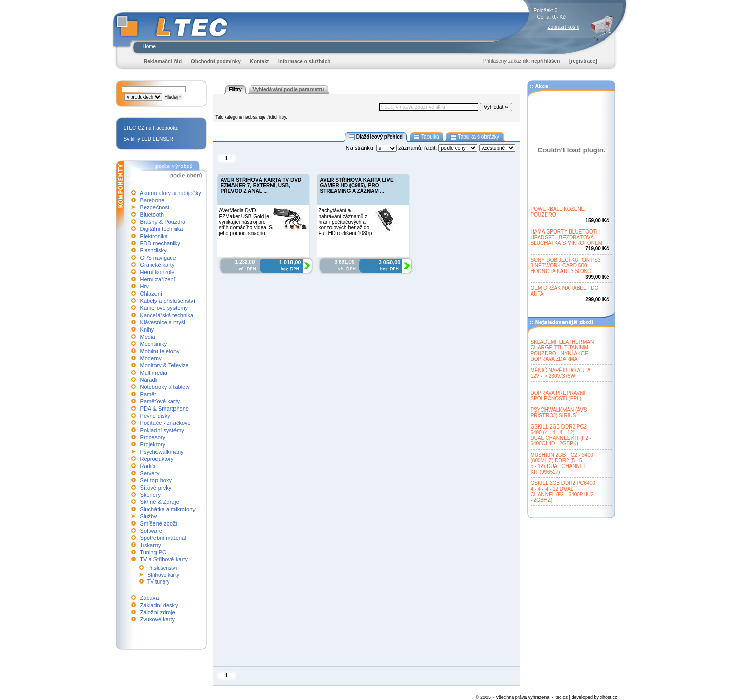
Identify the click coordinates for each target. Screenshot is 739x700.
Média (148, 337)
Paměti (149, 394)
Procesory (153, 437)
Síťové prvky (156, 488)
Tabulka (427, 137)
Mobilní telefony (160, 351)
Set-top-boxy (156, 480)
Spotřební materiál (163, 538)
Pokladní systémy (162, 430)
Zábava (150, 598)
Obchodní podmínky (216, 61)
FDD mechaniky (160, 243)
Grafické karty (158, 265)
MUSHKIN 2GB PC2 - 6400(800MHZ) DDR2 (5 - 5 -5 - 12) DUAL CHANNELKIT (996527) (562, 463)
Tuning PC (153, 552)
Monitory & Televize (164, 365)
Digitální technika (162, 229)
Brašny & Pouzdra (163, 222)
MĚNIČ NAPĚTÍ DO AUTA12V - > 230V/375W (561, 373)
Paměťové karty (160, 401)
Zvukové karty (158, 619)
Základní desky (159, 605)
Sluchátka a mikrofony (168, 509)
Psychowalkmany (162, 452)
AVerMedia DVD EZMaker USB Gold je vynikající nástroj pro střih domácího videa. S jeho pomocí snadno (246, 222)
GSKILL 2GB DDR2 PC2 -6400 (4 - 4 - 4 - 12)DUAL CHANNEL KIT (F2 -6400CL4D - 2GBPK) (561, 435)
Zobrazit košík (563, 27)
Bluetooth (152, 215)
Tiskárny (150, 545)
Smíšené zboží (159, 523)
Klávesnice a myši (163, 322)
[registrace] (583, 61)
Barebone (152, 200)
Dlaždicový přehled (376, 137)
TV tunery (158, 582)
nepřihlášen (546, 61)
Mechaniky (154, 344)
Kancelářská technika (167, 315)
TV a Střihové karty (164, 559)
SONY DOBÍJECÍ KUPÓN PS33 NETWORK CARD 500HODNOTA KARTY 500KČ (566, 266)
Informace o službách (304, 61)
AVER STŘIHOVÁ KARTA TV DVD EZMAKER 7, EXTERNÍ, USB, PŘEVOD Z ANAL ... (261, 186)
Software (151, 531)
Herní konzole (158, 272)
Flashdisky (153, 250)
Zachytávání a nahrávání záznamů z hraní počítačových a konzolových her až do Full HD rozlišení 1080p (345, 222)
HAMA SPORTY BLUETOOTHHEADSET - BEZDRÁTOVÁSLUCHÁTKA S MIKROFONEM (567, 237)
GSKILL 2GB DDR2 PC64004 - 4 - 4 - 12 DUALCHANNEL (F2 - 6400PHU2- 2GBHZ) (563, 492)
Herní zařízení (158, 279)
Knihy (147, 329)
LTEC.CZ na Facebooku (151, 128)
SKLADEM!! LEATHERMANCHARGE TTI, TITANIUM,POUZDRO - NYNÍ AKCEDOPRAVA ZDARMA (562, 351)
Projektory (153, 444)
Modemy (151, 358)
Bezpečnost (155, 207)
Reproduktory (157, 459)
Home (150, 46)
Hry (144, 286)
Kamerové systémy (164, 308)
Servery (150, 473)
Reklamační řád (163, 61)
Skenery (150, 495)
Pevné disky (155, 416)
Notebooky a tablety (165, 387)
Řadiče (149, 466)
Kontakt (259, 61)
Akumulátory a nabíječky (170, 193)
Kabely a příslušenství (168, 301)
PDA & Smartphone (164, 409)
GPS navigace (158, 258)
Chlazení (151, 294)
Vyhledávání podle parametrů (288, 90)
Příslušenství (162, 568)
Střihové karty (163, 575)
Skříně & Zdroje (160, 502)
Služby (149, 516)
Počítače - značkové (166, 423)
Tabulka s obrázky (474, 137)
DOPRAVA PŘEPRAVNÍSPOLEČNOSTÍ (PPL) (558, 396)
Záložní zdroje (158, 612)
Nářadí (149, 380)
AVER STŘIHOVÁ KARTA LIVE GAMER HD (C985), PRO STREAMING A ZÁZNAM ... (357, 186)
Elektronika (154, 236)
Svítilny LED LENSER (149, 139)
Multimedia (154, 373)
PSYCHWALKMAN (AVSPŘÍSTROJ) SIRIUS (559, 413)
